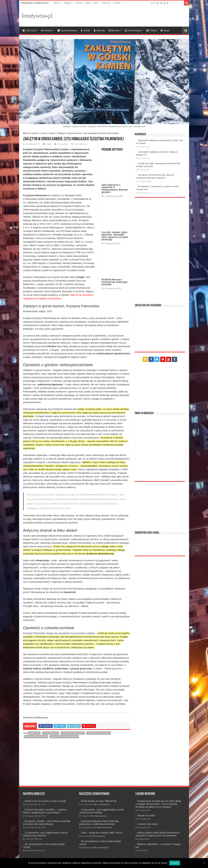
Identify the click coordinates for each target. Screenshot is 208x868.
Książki (52, 133)
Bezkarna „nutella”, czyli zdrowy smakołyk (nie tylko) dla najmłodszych (47, 823)
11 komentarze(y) (103, 805)
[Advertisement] (127, 16)
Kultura (47, 30)
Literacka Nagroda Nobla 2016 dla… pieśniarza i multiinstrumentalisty (100, 823)
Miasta (56, 3)
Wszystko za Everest (99, 733)
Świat (165, 30)
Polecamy (106, 3)
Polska (152, 30)
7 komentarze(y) (102, 848)
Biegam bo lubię (146, 815)
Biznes (114, 30)
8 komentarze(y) (106, 828)
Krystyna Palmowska (73, 733)
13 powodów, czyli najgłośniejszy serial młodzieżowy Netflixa (45, 834)
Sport (96, 3)
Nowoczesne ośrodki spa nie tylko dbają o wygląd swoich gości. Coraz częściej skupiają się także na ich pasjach (158, 804)
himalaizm (34, 733)
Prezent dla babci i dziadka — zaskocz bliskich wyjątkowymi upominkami (45, 811)
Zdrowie (99, 30)
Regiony (68, 3)
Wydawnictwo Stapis (36, 737)
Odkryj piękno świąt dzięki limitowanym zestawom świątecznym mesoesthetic (158, 834)
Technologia (133, 30)
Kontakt (117, 3)
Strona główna (31, 133)
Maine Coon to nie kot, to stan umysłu (45, 801)
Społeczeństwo (67, 30)
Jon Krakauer (51, 733)
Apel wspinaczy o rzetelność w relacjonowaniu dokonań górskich (115, 188)
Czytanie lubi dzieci (148, 824)
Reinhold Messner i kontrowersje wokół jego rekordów (115, 282)
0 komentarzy (63, 144)
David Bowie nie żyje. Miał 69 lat (99, 801)
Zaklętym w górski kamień (64, 737)
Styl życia (29, 30)
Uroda (85, 30)
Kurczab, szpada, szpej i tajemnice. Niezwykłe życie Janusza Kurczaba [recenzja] (115, 236)
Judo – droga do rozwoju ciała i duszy (102, 833)
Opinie (88, 3)
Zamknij (175, 863)
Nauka (79, 3)
